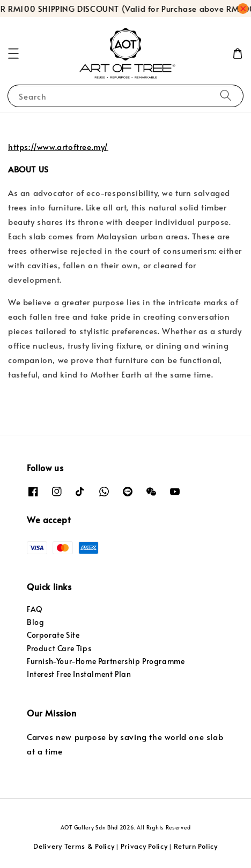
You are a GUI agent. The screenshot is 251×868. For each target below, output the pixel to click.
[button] (13, 54)
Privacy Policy (144, 846)
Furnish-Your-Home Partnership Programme (106, 661)
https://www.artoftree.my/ (58, 146)
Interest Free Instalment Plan (79, 674)
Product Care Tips (59, 648)
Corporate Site (53, 635)
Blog (35, 622)
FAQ (35, 609)
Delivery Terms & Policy (74, 846)
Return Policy (196, 846)
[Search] (226, 96)
